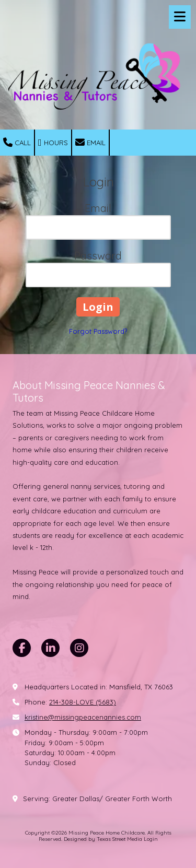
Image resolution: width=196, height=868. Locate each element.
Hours (53, 143)
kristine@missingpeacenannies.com (83, 717)
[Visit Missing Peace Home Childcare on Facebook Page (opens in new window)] (22, 648)
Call (17, 143)
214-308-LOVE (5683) (83, 702)
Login (151, 839)
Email (90, 143)
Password (98, 256)
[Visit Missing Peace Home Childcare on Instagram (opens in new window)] (79, 648)
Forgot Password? (98, 331)
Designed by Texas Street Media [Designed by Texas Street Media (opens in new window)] (103, 839)
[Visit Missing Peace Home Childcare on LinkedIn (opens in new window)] (50, 648)
